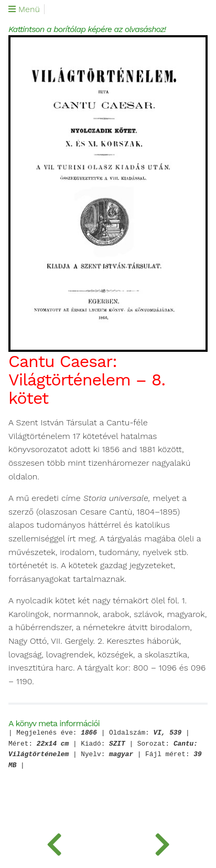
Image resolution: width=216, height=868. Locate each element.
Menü (24, 9)
